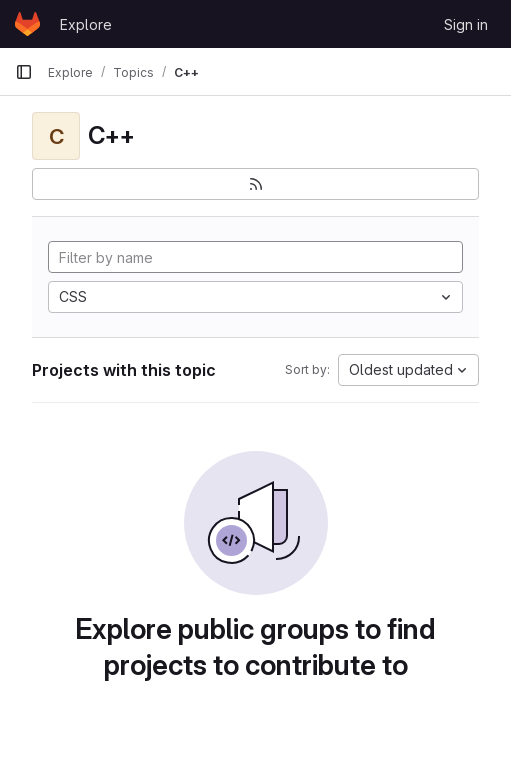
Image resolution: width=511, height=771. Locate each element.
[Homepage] (27, 24)
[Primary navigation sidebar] (24, 72)
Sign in (466, 24)
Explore (86, 24)
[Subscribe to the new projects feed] (255, 184)
